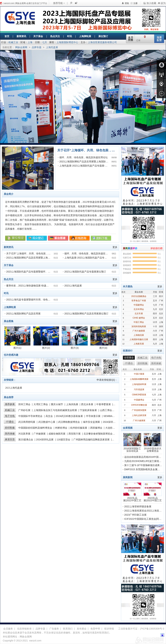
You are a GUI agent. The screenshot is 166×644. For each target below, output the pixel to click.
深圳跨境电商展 (139, 326)
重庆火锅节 (57, 404)
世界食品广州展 (139, 301)
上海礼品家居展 (139, 415)
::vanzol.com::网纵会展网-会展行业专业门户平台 (25, 3)
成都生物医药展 (57, 434)
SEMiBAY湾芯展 (112, 416)
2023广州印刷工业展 (135, 515)
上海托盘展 (52, 47)
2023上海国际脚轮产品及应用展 (23, 314)
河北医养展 (24, 434)
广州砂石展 (24, 410)
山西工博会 (106, 410)
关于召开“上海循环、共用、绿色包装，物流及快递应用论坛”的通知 (104, 150)
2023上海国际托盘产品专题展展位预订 (85, 272)
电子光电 (10, 416)
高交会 (49, 416)
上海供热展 (72, 404)
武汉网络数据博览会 (69, 422)
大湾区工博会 (41, 404)
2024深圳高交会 (112, 422)
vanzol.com (35, 641)
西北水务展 (87, 404)
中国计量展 (139, 374)
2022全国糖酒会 (139, 296)
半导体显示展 (93, 416)
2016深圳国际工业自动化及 (132, 442)
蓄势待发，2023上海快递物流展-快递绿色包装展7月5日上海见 (40, 286)
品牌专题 (37, 47)
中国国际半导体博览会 (30, 416)
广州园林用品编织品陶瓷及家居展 (91, 440)
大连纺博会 (111, 428)
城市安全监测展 (91, 422)
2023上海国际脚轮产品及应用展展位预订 (86, 314)
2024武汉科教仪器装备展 (69, 416)
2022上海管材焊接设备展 (138, 506)
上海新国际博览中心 (67, 42)
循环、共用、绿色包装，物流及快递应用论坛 (84, 157)
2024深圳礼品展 (45, 440)
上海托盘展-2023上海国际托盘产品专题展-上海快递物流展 (91, 166)
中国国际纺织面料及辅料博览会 (35, 428)
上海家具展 (139, 344)
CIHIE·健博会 (139, 318)
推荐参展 (10, 404)
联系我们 (68, 629)
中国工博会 (139, 322)
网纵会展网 (21, 47)
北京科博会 (139, 309)
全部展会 (129, 358)
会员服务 (8, 629)
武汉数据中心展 (47, 422)
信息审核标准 (24, 629)
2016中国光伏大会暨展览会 (153, 442)
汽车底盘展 (139, 389)
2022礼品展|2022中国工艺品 (132, 492)
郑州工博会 (24, 404)
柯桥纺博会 (61, 428)
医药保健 (10, 433)
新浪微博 (76, 3)
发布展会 (82, 629)
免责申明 (95, 629)
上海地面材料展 (139, 384)
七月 (45, 42)
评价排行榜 (157, 248)
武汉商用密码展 (27, 422)
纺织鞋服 (10, 428)
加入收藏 (151, 3)
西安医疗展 (75, 434)
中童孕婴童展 (104, 404)
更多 (115, 247)
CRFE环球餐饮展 (139, 405)
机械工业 (13, 42)
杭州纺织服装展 (79, 428)
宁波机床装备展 (88, 410)
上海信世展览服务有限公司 (102, 42)
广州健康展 (40, 434)
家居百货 (10, 439)
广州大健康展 (139, 331)
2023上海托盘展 (73, 286)
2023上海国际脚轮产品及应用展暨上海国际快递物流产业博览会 (93, 162)
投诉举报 (109, 629)
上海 (30, 42)
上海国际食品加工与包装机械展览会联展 (55, 410)
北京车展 (139, 314)
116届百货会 (63, 440)
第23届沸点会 (26, 440)
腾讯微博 (71, 3)
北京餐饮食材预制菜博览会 (98, 434)
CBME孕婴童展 (139, 395)
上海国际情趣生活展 (139, 339)
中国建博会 (139, 305)
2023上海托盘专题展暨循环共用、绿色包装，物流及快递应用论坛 (41, 300)
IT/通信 (10, 422)
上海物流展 (139, 335)
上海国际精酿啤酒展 (139, 379)
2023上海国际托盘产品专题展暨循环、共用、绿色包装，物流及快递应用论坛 (48, 272)
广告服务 (54, 629)
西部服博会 (96, 428)
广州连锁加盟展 (139, 410)
